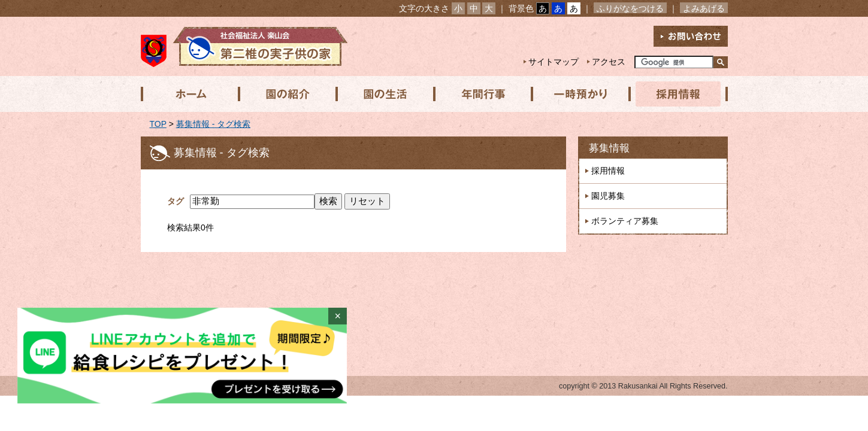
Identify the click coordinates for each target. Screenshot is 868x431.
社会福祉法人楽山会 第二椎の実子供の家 (244, 46)
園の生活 (383, 94)
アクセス (609, 62)
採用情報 (675, 94)
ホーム (189, 94)
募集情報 (609, 148)
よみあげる (704, 8)
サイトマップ (554, 62)
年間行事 (480, 94)
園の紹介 (286, 94)
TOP (158, 124)
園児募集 (608, 196)
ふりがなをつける (630, 8)
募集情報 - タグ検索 (213, 124)
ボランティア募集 (625, 221)
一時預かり (577, 94)
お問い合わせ (691, 36)
